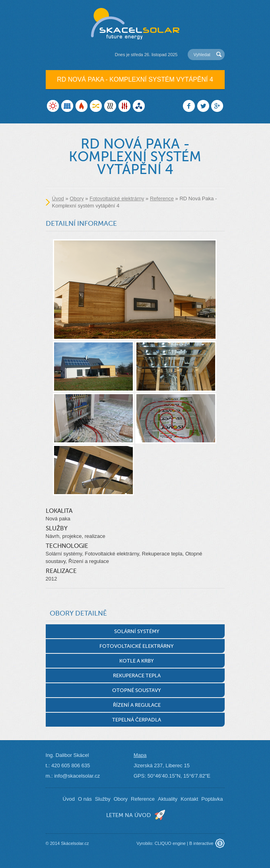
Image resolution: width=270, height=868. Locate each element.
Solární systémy (137, 631)
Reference (162, 198)
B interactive (201, 843)
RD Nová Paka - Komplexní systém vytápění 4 (135, 79)
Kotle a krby (137, 661)
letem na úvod (128, 815)
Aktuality (168, 799)
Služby (103, 799)
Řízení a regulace (137, 705)
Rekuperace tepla (137, 675)
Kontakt (189, 799)
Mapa (140, 755)
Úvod (58, 198)
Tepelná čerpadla (137, 720)
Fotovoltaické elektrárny (117, 198)
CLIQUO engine (170, 843)
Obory (77, 198)
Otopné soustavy (137, 690)
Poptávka (212, 799)
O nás (85, 799)
